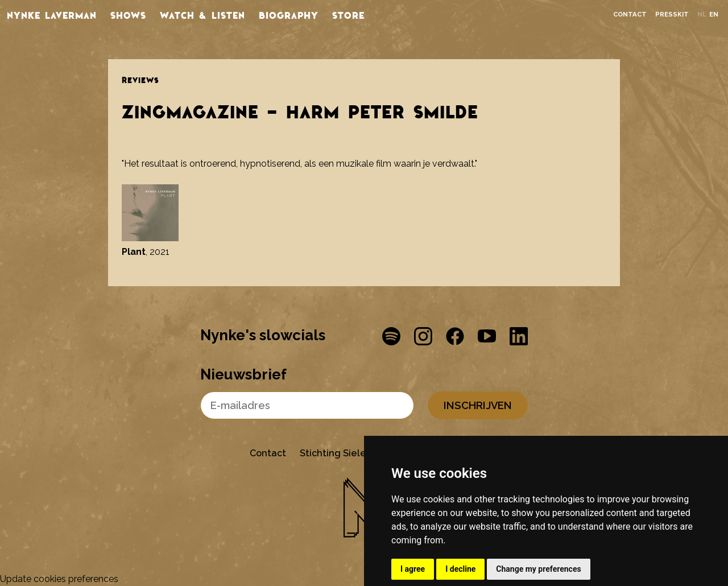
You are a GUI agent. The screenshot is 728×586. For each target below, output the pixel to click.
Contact (630, 15)
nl (702, 15)
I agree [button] (413, 569)
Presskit (672, 15)
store (348, 15)
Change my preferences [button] (538, 569)
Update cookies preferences (59, 579)
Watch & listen (202, 15)
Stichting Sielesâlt (342, 453)
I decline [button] (460, 569)
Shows (128, 15)
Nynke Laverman (52, 15)
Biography (289, 15)
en (714, 15)
